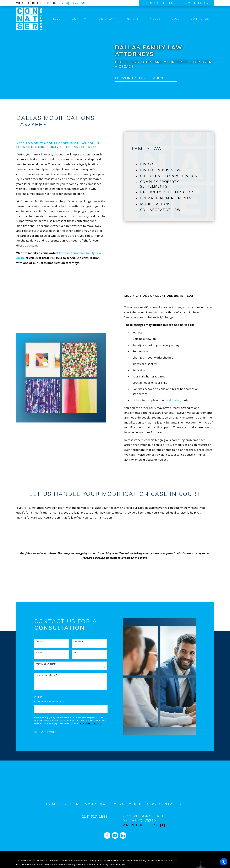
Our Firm (70, 804)
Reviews (118, 804)
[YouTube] (115, 835)
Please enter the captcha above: (46, 702)
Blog (151, 804)
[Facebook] (107, 835)
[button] (224, 862)
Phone (35, 653)
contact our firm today (177, 3)
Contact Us (172, 804)
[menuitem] (56, 19)
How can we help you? (42, 675)
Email (72, 653)
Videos (136, 804)
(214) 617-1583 (74, 3)
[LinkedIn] (123, 835)
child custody (169, 400)
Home (52, 804)
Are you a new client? (42, 664)
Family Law (94, 804)
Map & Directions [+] (144, 825)
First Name (37, 641)
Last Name (75, 641)
